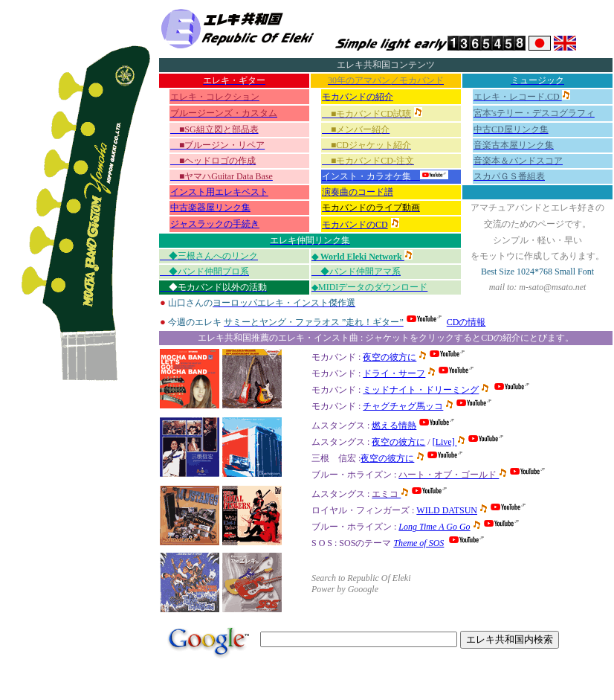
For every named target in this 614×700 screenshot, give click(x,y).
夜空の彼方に (398, 442)
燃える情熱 (394, 426)
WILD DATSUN (447, 510)
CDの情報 (466, 322)
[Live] (445, 442)
